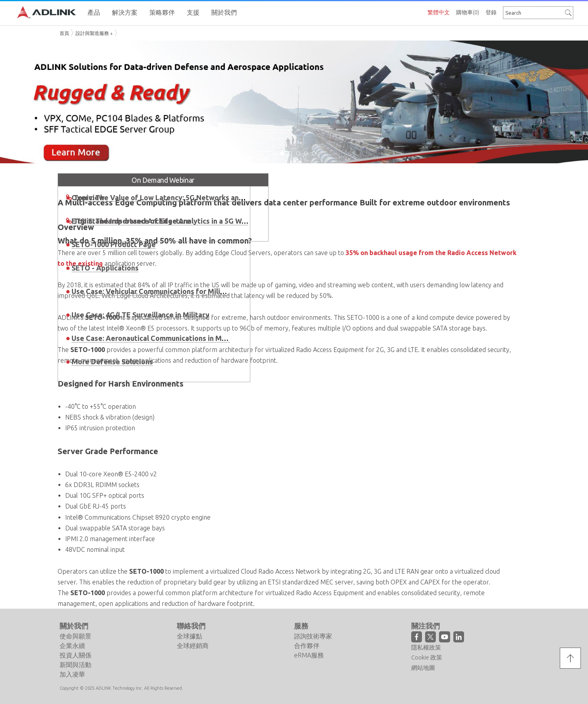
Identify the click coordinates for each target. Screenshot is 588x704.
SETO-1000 (88, 593)
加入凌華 (72, 674)
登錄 (491, 12)
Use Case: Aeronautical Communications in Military (157, 338)
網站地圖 (423, 668)
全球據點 (190, 636)
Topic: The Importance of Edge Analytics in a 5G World (164, 221)
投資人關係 (75, 655)
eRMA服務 (309, 655)
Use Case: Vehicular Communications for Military (153, 291)
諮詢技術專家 (313, 636)
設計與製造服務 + (94, 33)
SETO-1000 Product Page (114, 244)
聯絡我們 (191, 626)
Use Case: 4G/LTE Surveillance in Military (140, 315)
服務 (301, 626)
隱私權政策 (426, 647)
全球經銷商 (193, 646)
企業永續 (72, 646)
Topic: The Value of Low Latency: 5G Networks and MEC (167, 197)
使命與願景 (75, 636)
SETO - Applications (105, 268)
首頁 (64, 33)
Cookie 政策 (427, 657)
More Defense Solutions (112, 362)
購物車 (468, 12)
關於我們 (74, 626)
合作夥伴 (307, 646)
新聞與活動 (75, 665)
